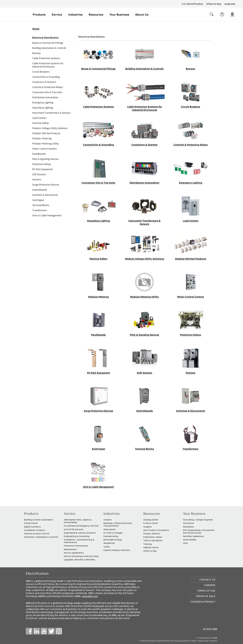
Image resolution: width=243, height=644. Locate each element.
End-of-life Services (74, 529)
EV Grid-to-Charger (113, 533)
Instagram (59, 631)
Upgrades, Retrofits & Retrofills (79, 560)
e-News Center (151, 523)
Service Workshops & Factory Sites (81, 556)
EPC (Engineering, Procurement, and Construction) (199, 531)
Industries (75, 14)
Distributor (189, 527)
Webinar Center (151, 547)
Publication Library (153, 537)
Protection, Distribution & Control (41, 537)
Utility (107, 547)
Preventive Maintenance (76, 546)
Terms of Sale (206, 596)
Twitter (51, 631)
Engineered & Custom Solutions (80, 533)
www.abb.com (90, 596)
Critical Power (31, 523)
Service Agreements (74, 553)
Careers (210, 585)
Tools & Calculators (153, 540)
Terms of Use (206, 591)
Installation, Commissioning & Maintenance (79, 541)
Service (57, 14)
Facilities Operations (193, 536)
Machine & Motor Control (37, 534)
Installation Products (35, 530)
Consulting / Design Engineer (198, 520)
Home (36, 29)
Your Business (119, 14)
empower (230, 4)
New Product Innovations (156, 530)
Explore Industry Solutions (117, 550)
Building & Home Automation (38, 520)
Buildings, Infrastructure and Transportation (118, 524)
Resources (96, 14)
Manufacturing (111, 536)
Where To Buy (232, 14)
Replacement (70, 549)
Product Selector (152, 534)
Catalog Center (151, 520)
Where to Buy (214, 4)
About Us (142, 14)
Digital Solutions (32, 527)
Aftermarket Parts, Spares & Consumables (78, 521)
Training (148, 544)
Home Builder (190, 540)
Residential (109, 543)
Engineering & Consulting (77, 536)
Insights (148, 527)
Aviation (108, 520)
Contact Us (222, 14)
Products (39, 14)
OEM (185, 543)
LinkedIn (37, 631)
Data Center (109, 529)
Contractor (189, 523)
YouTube (44, 631)
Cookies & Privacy (203, 602)
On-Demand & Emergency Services (81, 526)
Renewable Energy (113, 540)
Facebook (29, 631)
